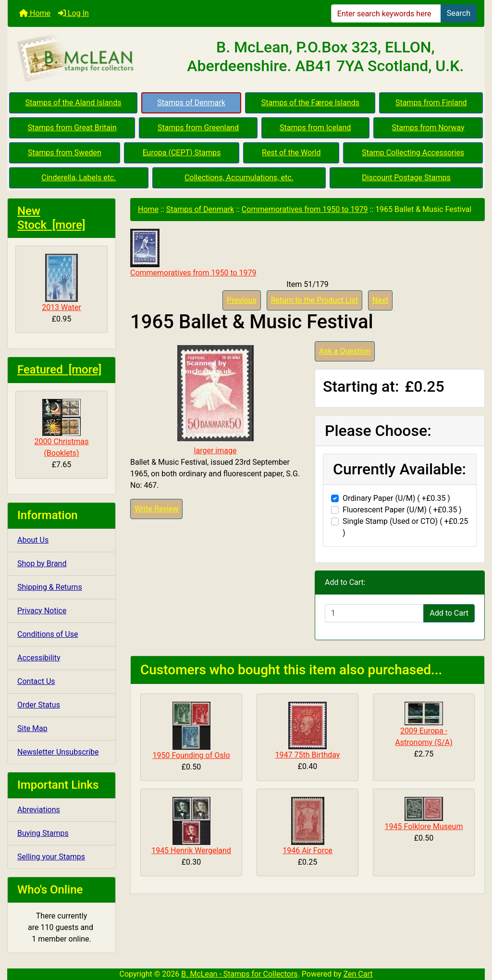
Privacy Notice (42, 611)
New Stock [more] (51, 218)
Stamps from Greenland (198, 128)
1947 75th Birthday (308, 755)
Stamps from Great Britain (72, 128)
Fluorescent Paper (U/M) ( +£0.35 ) (402, 510)
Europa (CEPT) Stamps (182, 153)
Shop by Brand (42, 564)
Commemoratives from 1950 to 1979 (305, 209)
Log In (74, 13)
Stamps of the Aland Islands (73, 103)
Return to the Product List (314, 300)
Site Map (32, 728)
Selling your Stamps (51, 857)
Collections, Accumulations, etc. (239, 178)
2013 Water (61, 283)
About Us (33, 540)
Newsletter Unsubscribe (58, 752)
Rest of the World (291, 153)
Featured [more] (59, 370)
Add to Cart (449, 613)
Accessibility (39, 658)
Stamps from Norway (428, 128)
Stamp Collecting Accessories (413, 153)
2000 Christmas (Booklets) (62, 428)
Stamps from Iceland (315, 128)
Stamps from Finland (431, 103)
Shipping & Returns (50, 587)
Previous (242, 300)
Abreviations (39, 810)
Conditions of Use (48, 634)
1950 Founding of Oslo (191, 755)
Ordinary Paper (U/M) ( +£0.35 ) (396, 498)
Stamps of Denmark (191, 103)
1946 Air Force (307, 850)
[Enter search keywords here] (386, 13)
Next (380, 300)
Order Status (39, 705)
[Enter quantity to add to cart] (374, 613)
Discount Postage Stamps (406, 178)
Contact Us (36, 681)
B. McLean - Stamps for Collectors (239, 974)
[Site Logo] (87, 59)
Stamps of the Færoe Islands (310, 103)
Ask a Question (345, 351)
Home (35, 13)
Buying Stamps (43, 833)
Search (459, 13)
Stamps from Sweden (65, 153)
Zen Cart (358, 974)
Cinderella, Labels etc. (79, 178)
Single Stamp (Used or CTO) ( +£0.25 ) (405, 527)
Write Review (156, 509)
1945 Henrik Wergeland (191, 850)
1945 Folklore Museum (424, 826)
